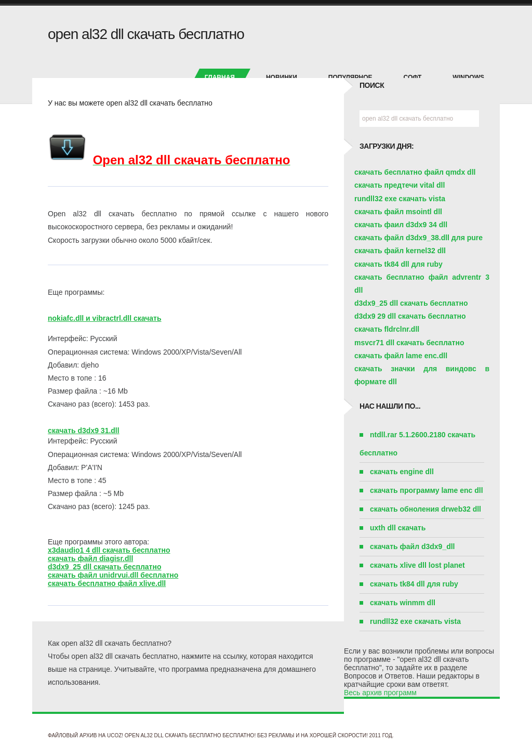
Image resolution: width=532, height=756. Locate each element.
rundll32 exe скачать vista (400, 199)
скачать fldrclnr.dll (387, 329)
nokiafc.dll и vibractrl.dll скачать (105, 318)
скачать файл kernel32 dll (400, 251)
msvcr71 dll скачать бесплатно (409, 343)
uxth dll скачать (398, 528)
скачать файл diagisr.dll (90, 558)
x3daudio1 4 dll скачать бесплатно (109, 550)
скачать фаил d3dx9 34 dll (401, 225)
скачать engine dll (402, 472)
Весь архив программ (380, 693)
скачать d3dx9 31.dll (84, 431)
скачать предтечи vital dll (400, 185)
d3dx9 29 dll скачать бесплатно (410, 316)
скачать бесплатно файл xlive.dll (107, 583)
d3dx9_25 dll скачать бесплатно (104, 567)
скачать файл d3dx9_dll (413, 546)
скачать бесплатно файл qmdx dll (415, 172)
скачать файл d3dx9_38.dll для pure (418, 238)
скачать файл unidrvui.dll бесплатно (113, 575)
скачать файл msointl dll (398, 212)
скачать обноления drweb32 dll (425, 509)
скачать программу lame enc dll (427, 490)
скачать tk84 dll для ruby (398, 264)
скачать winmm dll (403, 603)
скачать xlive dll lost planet (417, 565)
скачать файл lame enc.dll (401, 356)
